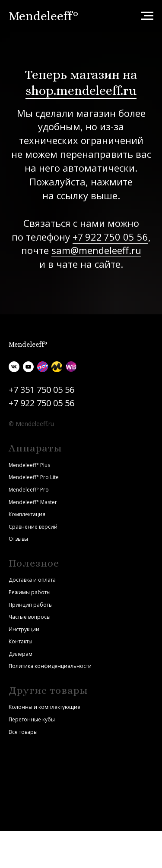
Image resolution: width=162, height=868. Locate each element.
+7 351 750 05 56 (41, 390)
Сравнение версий (33, 527)
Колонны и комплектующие (44, 707)
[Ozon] (43, 367)
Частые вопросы (30, 617)
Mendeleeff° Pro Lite (34, 477)
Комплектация (27, 514)
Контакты (21, 641)
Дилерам (21, 654)
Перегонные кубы (32, 719)
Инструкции (24, 629)
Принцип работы (31, 605)
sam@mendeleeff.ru (96, 250)
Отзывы (18, 539)
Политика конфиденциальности (50, 666)
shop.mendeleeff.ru (81, 91)
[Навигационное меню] (147, 16)
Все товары (23, 732)
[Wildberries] (71, 367)
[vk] (14, 367)
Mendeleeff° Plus (29, 465)
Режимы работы (30, 592)
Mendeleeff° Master (33, 502)
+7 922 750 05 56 (110, 237)
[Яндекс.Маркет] (57, 367)
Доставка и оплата (32, 580)
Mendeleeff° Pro (29, 490)
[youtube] (28, 367)
